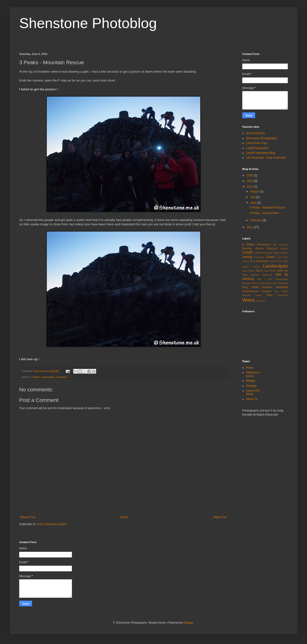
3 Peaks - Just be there (264, 213)
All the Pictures (255, 133)
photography (281, 279)
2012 (250, 187)
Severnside (271, 283)
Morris (273, 271)
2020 (250, 175)
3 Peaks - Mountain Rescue (267, 208)
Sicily (245, 287)
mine (267, 271)
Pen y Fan (265, 279)
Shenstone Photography (261, 138)
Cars (276, 253)
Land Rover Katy (257, 143)
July (253, 197)
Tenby (285, 291)
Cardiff (247, 252)
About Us (252, 399)
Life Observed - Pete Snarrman (266, 158)
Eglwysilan (262, 261)
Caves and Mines (253, 392)
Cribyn (246, 261)
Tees (277, 291)
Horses (256, 267)
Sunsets (267, 291)
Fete (280, 261)
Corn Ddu (282, 257)
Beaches (247, 248)
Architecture (264, 244)
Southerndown (251, 291)
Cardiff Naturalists (257, 148)
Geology (251, 386)
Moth (280, 271)
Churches (259, 257)
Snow (255, 287)
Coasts (270, 257)
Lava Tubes (248, 271)
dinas (253, 261)
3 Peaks (35, 377)
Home (124, 517)
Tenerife (246, 295)
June (254, 203)
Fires (285, 261)
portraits (246, 283)
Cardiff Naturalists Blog (261, 153)
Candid (284, 248)
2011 (250, 227)
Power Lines (258, 283)
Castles (284, 253)
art (275, 244)
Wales (249, 300)
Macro (259, 271)
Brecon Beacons (266, 248)
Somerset (282, 287)
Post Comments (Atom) (52, 524)
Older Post (220, 517)
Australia (283, 245)
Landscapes (48, 377)
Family (273, 261)
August (255, 191)
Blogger (188, 623)
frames (246, 267)
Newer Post (28, 517)
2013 (250, 181)
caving (247, 257)
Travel (258, 295)
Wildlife (251, 381)
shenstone (283, 283)
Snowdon (62, 377)
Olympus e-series (253, 374)
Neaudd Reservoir (262, 275)
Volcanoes (283, 295)
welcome (261, 301)
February (256, 220)
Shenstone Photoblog (88, 23)
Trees (269, 295)
